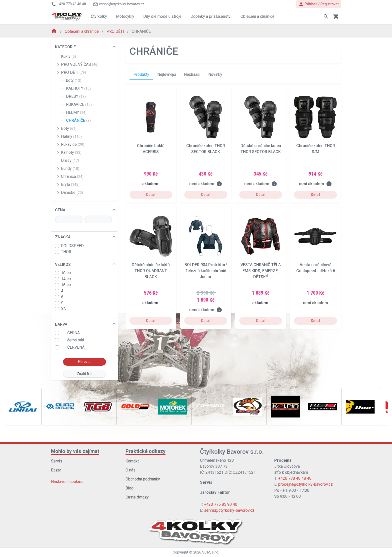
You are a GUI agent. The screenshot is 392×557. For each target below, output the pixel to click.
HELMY (76, 112)
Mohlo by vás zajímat (75, 451)
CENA (60, 210)
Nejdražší (192, 74)
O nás (130, 470)
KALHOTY (78, 88)
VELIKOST (64, 264)
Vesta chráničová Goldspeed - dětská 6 (316, 268)
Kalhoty (71, 152)
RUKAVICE (79, 104)
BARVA (61, 324)
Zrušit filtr (84, 374)
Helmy (71, 136)
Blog (129, 488)
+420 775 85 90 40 (221, 504)
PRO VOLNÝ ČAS (80, 64)
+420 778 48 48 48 (295, 478)
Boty (69, 128)
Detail (151, 195)
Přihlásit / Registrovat (319, 4)
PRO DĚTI (116, 31)
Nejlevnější (167, 74)
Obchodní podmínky (143, 479)
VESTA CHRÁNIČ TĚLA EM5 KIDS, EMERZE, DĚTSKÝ (261, 271)
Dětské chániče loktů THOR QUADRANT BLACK (151, 271)
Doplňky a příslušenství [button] (211, 16)
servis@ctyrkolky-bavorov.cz (229, 510)
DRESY (76, 96)
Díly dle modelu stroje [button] (162, 16)
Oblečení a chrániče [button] (257, 16)
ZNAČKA (63, 237)
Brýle (70, 184)
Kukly (68, 56)
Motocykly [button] (125, 16)
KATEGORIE (65, 47)
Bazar (56, 470)
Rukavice (73, 144)
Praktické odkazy (145, 451)
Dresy (70, 160)
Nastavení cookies (67, 482)
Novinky (215, 74)
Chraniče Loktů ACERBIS (151, 149)
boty (74, 80)
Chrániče (72, 176)
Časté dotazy (137, 497)
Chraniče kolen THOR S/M (316, 149)
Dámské (72, 192)
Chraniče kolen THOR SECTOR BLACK (206, 149)
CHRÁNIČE (78, 120)
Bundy (70, 168)
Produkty (141, 74)
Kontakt (132, 461)
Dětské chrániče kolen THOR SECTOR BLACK (261, 149)
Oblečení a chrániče (82, 31)
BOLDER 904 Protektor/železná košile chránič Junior (206, 271)
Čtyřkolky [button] (99, 16)
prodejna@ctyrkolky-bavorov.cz (305, 484)
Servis (57, 461)
